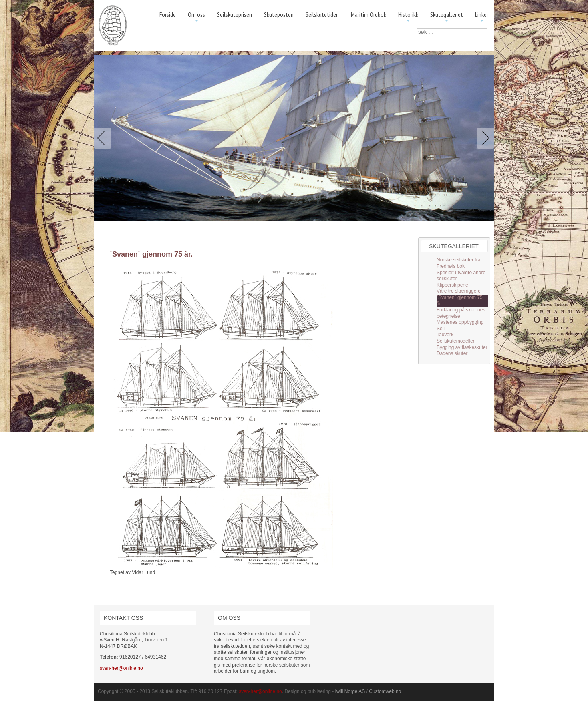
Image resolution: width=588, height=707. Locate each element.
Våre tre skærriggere (459, 291)
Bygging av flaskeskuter (462, 347)
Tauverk (445, 335)
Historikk (408, 17)
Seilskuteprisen (235, 14)
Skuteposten (279, 14)
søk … (417, 29)
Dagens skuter (452, 353)
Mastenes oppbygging (460, 322)
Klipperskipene (452, 285)
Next (484, 138)
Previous (104, 138)
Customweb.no (385, 691)
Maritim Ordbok (369, 14)
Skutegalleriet (447, 17)
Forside (168, 14)
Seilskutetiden (322, 14)
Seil (441, 329)
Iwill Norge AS (350, 691)
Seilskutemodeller (456, 341)
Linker (482, 17)
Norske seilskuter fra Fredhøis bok (458, 263)
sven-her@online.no (121, 668)
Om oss (196, 17)
